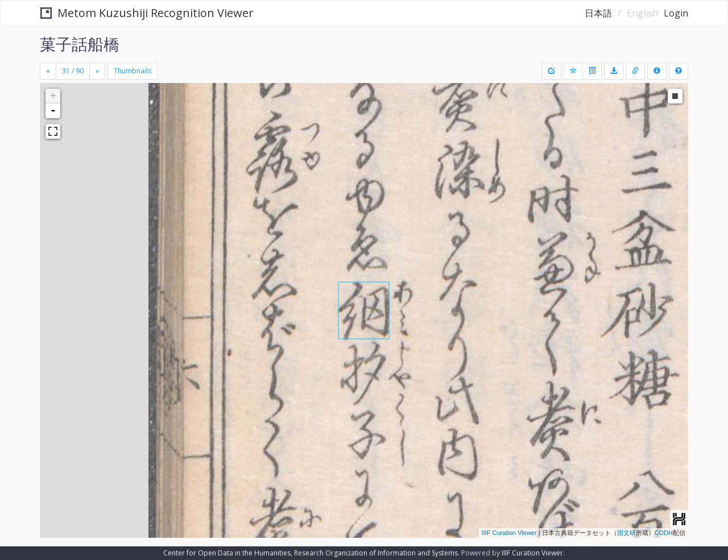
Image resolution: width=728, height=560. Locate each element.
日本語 (598, 13)
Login (676, 13)
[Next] (97, 71)
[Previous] (48, 71)
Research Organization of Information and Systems (376, 553)
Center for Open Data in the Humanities (227, 553)
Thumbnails (133, 71)
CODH (664, 533)
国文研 (626, 533)
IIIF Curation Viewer (509, 533)
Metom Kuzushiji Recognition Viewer (147, 13)
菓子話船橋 (80, 44)
